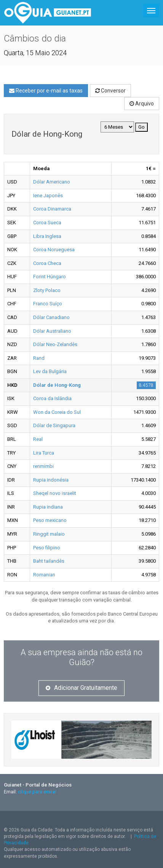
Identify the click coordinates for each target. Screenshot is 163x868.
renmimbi (43, 466)
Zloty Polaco (47, 290)
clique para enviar (37, 792)
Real (38, 439)
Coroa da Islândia (52, 398)
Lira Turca (44, 453)
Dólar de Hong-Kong (57, 385)
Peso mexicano (50, 520)
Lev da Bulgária (50, 371)
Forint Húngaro (50, 277)
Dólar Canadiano (51, 317)
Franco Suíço (48, 304)
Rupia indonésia (51, 480)
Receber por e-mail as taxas (46, 91)
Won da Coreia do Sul (57, 412)
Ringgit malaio (49, 534)
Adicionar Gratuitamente (81, 688)
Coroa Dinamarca (52, 209)
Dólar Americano (52, 182)
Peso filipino (47, 548)
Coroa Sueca (47, 223)
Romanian (44, 575)
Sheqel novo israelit (55, 493)
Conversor (110, 91)
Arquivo (142, 104)
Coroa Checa (47, 263)
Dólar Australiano (52, 331)
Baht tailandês (49, 561)
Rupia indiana (48, 507)
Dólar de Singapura (54, 425)
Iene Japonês (48, 195)
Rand (39, 358)
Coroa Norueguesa (54, 250)
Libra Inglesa (47, 236)
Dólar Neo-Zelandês (55, 344)
